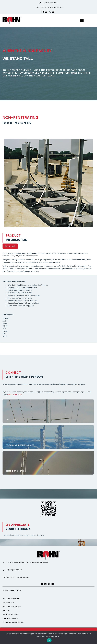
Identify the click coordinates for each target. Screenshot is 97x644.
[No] (94, 637)
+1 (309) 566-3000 (15, 394)
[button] (48, 3)
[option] (48, 64)
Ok (49, 640)
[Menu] (82, 20)
